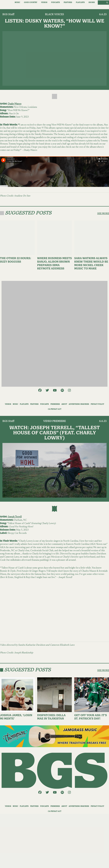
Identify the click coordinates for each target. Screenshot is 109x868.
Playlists (80, 2)
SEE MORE (103, 213)
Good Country (31, 2)
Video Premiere (55, 421)
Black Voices (54, 14)
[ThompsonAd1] (54, 736)
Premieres (55, 404)
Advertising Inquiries (79, 404)
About (64, 404)
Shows (92, 2)
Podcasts (55, 2)
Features (68, 2)
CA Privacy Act (55, 409)
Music (17, 2)
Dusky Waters (15, 104)
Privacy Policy (97, 404)
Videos (44, 2)
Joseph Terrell (15, 517)
